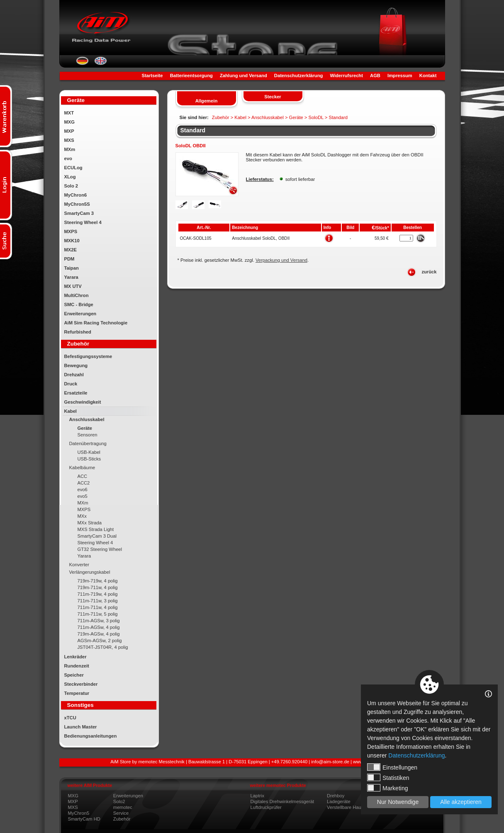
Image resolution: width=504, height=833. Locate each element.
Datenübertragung (88, 443)
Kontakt (428, 76)
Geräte (85, 428)
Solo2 (119, 801)
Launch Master (81, 727)
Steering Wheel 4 (83, 222)
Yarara (71, 277)
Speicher (74, 675)
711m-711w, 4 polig (98, 607)
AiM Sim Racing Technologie (96, 323)
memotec (123, 807)
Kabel (71, 411)
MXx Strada (90, 523)
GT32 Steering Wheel (100, 549)
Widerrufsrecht (346, 76)
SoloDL (316, 117)
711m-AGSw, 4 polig (99, 627)
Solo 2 (71, 186)
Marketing (387, 788)
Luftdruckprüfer (266, 807)
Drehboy (336, 796)
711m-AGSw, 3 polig (99, 621)
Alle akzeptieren (461, 802)
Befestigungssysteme (88, 356)
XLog (70, 177)
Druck (71, 384)
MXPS (71, 231)
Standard (193, 130)
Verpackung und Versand (281, 260)
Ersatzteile (76, 393)
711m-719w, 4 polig (98, 594)
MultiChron (77, 295)
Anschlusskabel (87, 419)
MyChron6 (76, 195)
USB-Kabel (89, 452)
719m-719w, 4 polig (98, 581)
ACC (83, 476)
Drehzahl (74, 375)
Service (121, 813)
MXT (69, 113)
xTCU (70, 718)
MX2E (71, 250)
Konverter (79, 565)
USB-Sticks (89, 459)
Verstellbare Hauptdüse (351, 807)
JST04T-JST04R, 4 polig (103, 647)
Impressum (400, 76)
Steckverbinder (81, 684)
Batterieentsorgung (191, 76)
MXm (70, 149)
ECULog (73, 168)
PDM (69, 259)
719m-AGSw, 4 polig (99, 634)
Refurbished (78, 332)
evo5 (83, 496)
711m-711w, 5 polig (98, 614)
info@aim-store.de (330, 762)
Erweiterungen (80, 314)
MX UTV (73, 286)
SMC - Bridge (79, 304)
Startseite (152, 76)
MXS (69, 140)
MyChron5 (79, 813)
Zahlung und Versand (243, 76)
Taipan (72, 268)
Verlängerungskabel (90, 572)
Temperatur (77, 693)
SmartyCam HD (84, 819)
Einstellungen (392, 767)
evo (68, 158)
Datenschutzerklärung (299, 76)
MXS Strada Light (96, 529)
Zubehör (122, 819)
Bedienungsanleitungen (91, 736)
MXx (82, 516)
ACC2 (84, 483)
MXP (69, 131)
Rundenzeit (77, 666)
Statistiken (388, 777)
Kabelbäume (82, 468)
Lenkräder (75, 657)
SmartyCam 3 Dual (97, 536)
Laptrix (258, 796)
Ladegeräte (339, 801)
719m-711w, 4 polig (98, 587)
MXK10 (72, 241)
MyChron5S (77, 204)
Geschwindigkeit (83, 402)
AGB (375, 76)
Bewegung (76, 365)
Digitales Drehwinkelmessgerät (282, 801)
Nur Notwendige (398, 802)
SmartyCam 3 (79, 213)
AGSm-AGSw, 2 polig (100, 641)
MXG (69, 122)
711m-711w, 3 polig (98, 601)
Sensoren (88, 435)
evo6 (83, 490)
